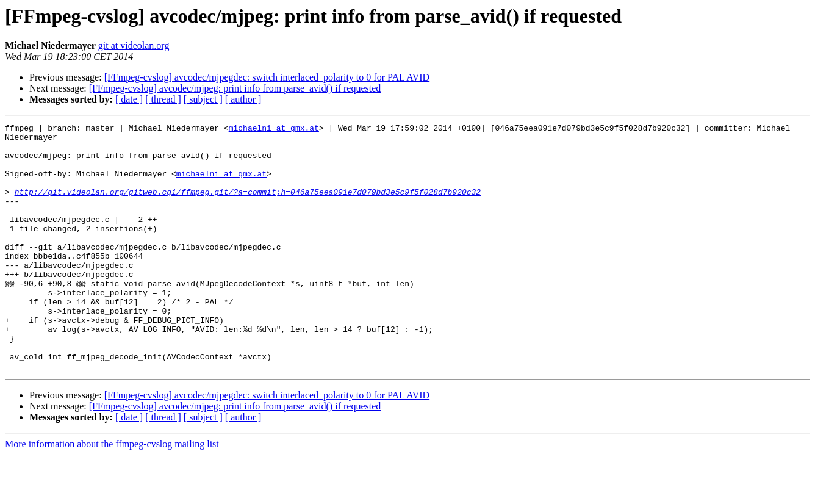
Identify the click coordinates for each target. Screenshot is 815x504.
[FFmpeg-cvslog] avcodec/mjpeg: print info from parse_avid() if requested (235, 88)
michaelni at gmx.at (274, 129)
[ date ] (129, 99)
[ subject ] (203, 99)
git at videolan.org (134, 45)
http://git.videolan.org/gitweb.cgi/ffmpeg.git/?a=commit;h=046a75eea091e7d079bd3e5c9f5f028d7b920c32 (248, 206)
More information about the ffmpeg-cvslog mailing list (112, 493)
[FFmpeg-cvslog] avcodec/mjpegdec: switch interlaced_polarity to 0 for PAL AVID (267, 77)
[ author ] (243, 99)
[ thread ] (163, 99)
